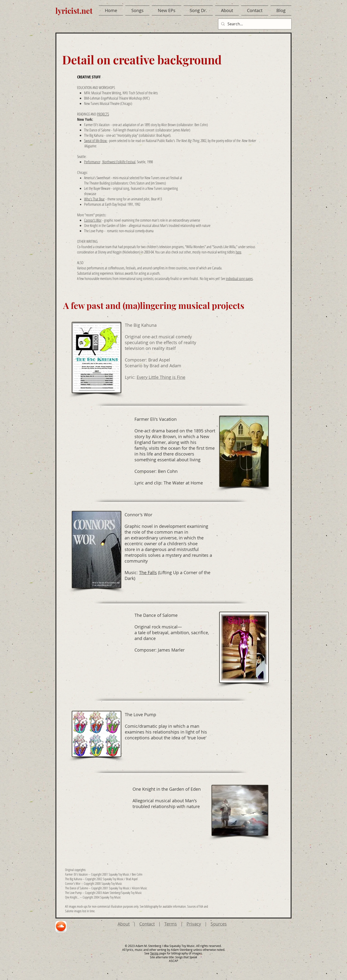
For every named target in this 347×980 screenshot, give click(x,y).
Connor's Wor (93, 220)
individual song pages (239, 279)
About (124, 924)
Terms (171, 924)
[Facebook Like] (282, 26)
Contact (147, 924)
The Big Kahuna (94, 135)
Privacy (194, 924)
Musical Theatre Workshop (125, 98)
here (238, 252)
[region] (61, 927)
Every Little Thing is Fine (161, 377)
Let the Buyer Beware (97, 188)
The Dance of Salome (97, 130)
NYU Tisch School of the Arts (140, 93)
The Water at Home (183, 483)
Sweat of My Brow (96, 141)
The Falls (148, 572)
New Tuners (92, 103)
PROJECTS (103, 114)
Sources (219, 924)
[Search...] (254, 24)
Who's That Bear (94, 199)
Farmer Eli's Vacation (97, 125)
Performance (92, 162)
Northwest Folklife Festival (119, 162)
